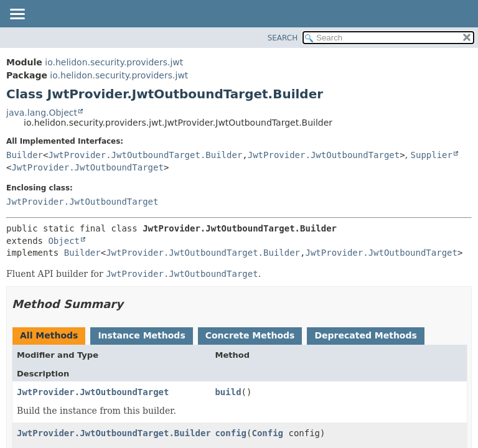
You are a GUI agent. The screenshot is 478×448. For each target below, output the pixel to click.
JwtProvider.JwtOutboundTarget (324, 155)
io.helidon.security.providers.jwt (114, 62)
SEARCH (283, 38)
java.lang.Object (42, 113)
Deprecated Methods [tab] (365, 335)
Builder (25, 155)
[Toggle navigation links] (17, 15)
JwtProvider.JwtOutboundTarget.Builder (145, 155)
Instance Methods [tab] (141, 335)
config (231, 433)
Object (64, 241)
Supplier (432, 155)
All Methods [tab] (49, 335)
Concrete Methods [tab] (250, 335)
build (228, 392)
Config (267, 433)
